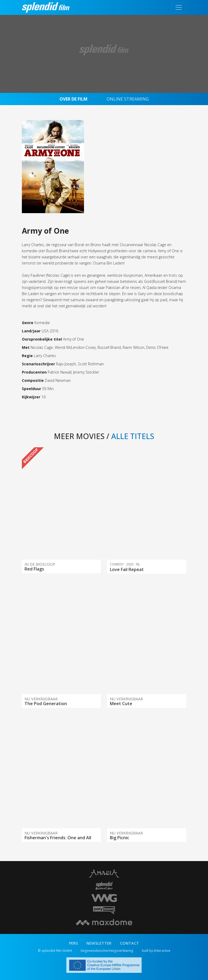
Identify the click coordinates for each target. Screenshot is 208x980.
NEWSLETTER (99, 943)
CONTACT (129, 943)
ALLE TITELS (133, 436)
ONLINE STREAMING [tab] (128, 99)
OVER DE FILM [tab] (73, 99)
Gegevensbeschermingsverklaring (107, 951)
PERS (73, 943)
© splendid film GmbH (55, 951)
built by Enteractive (156, 951)
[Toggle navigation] (179, 7)
